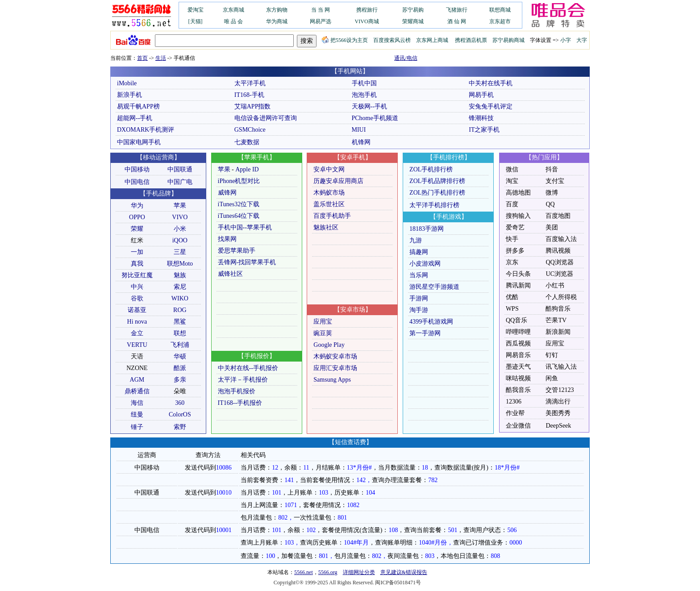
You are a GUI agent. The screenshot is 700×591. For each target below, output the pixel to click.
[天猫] (196, 21)
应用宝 (323, 322)
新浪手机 (129, 95)
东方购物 (277, 10)
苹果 (180, 206)
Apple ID (247, 169)
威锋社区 (230, 274)
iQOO (180, 240)
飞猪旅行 (457, 10)
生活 (161, 58)
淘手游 (419, 310)
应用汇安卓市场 (335, 368)
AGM (137, 380)
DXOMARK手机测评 (146, 130)
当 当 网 (321, 10)
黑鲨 (180, 322)
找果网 (227, 239)
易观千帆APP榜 (138, 106)
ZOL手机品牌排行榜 (437, 181)
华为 (137, 206)
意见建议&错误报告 (404, 572)
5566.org (328, 572)
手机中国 (364, 83)
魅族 (180, 275)
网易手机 (481, 95)
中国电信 (137, 182)
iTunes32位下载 (239, 204)
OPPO (137, 217)
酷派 (180, 368)
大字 (582, 40)
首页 (142, 58)
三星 (180, 252)
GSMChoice (250, 130)
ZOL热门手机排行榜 (437, 193)
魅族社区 (326, 227)
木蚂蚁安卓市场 (335, 356)
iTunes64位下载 (239, 216)
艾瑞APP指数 (253, 106)
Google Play (329, 345)
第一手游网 (425, 333)
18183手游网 (427, 229)
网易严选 (321, 21)
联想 (180, 333)
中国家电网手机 (139, 142)
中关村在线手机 (491, 83)
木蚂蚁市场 (329, 193)
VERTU (137, 345)
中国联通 (180, 169)
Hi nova (137, 322)
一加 (137, 252)
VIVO (180, 217)
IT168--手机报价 (240, 403)
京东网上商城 (432, 40)
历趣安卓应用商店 (338, 181)
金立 (137, 333)
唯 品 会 (233, 21)
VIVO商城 (367, 21)
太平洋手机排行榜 (434, 205)
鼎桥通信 (137, 391)
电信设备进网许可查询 (266, 118)
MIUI (359, 130)
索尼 (180, 287)
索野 (180, 427)
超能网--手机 (135, 118)
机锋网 (361, 142)
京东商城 (233, 10)
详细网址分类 (359, 572)
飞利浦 (180, 345)
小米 (180, 229)
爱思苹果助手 (237, 251)
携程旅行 (367, 10)
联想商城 (500, 10)
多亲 (180, 380)
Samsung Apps (332, 380)
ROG (180, 310)
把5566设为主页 (345, 40)
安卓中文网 (329, 169)
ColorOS (180, 414)
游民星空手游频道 (434, 287)
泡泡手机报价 (237, 391)
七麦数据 (247, 142)
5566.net (304, 572)
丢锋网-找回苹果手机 (247, 262)
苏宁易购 (413, 10)
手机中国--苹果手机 (245, 227)
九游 (416, 240)
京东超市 (500, 21)
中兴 (137, 287)
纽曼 (137, 414)
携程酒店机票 (471, 40)
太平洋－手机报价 (243, 380)
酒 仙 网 (457, 21)
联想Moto (180, 264)
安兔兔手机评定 (491, 106)
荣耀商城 (413, 21)
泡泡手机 (364, 95)
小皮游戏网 (425, 264)
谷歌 (137, 298)
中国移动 (137, 169)
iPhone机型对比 (239, 181)
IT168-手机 (249, 95)
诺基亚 (137, 310)
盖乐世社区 (329, 204)
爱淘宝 (196, 10)
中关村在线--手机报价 (248, 368)
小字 (566, 40)
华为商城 (277, 21)
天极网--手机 (369, 106)
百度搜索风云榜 (392, 40)
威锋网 (227, 193)
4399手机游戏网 (431, 322)
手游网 (419, 298)
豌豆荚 (323, 333)
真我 (137, 264)
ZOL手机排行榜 (431, 169)
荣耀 (137, 229)
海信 (137, 403)
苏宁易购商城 (508, 40)
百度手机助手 (332, 216)
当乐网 (419, 275)
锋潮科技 (481, 118)
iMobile (127, 83)
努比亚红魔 (137, 275)
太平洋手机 (250, 83)
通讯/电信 (406, 58)
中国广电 (180, 182)
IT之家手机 (484, 130)
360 (180, 403)
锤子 (137, 427)
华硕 (180, 356)
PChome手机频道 (375, 118)
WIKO (180, 298)
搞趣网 (419, 252)
